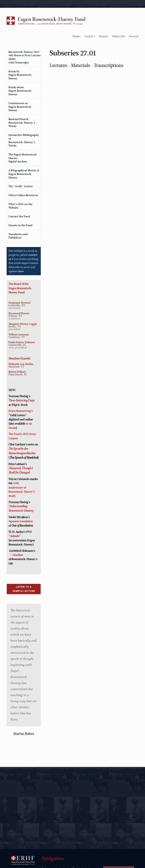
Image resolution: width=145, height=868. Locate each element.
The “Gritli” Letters (21, 186)
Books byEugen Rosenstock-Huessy (20, 75)
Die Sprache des (18, 449)
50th (16, 483)
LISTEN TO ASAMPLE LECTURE (24, 589)
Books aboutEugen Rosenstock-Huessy (20, 91)
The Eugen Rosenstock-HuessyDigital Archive (23, 158)
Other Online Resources (23, 195)
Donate (104, 36)
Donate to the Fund (20, 225)
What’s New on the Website (20, 206)
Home (77, 36)
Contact (90, 36)
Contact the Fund (19, 216)
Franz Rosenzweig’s (21, 411)
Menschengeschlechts (22, 453)
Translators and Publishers (18, 236)
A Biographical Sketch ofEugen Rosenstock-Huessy (24, 174)
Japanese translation (21, 521)
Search (134, 36)
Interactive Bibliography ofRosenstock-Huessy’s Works (24, 140)
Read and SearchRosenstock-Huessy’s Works (22, 123)
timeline (18, 555)
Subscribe (119, 36)
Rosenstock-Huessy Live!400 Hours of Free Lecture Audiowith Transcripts (25, 57)
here (21, 271)
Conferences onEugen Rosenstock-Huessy (20, 107)
